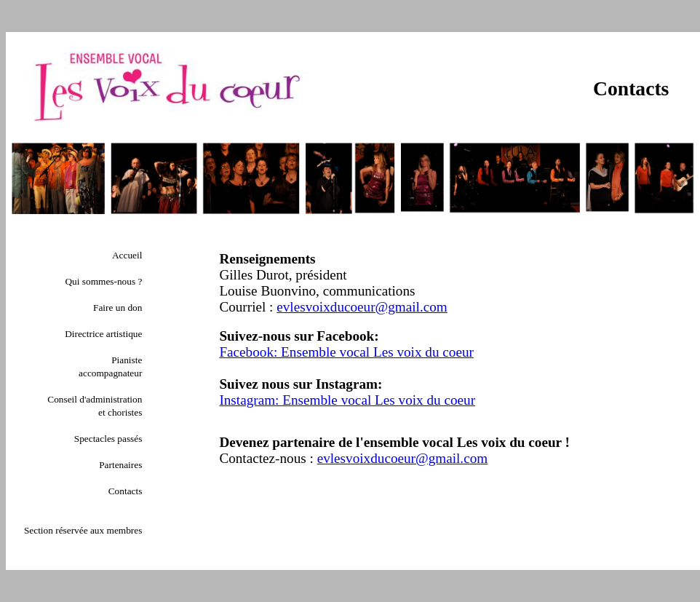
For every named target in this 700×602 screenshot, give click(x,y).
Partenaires (120, 465)
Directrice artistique (103, 334)
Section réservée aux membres (83, 530)
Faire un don (118, 308)
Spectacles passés (108, 439)
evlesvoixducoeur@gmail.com (362, 307)
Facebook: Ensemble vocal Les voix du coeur (346, 352)
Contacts (126, 491)
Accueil (127, 255)
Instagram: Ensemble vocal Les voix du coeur (347, 400)
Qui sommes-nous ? (103, 281)
